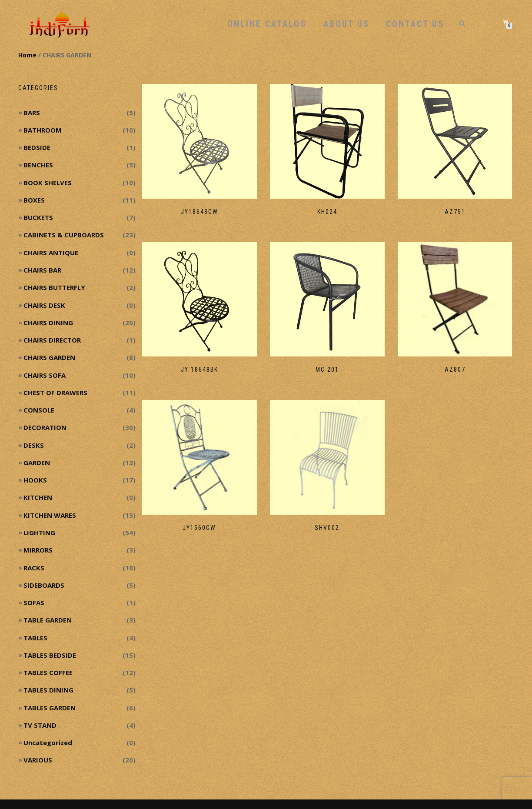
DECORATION (45, 427)
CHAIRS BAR (42, 270)
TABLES (35, 638)
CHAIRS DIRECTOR (52, 340)
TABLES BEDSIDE (50, 655)
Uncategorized (48, 742)
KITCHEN (38, 497)
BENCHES (38, 165)
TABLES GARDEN (50, 708)
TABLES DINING (48, 690)
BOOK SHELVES (48, 183)
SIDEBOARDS (44, 585)
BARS (32, 113)
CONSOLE (39, 410)
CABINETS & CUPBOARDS (64, 235)
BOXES (34, 200)
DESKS (34, 445)
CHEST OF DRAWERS (55, 393)
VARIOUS (38, 760)
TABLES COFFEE (48, 673)
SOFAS (34, 603)
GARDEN (37, 463)
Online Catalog (267, 24)
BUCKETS (38, 217)
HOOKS (35, 480)
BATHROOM (43, 130)
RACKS (34, 568)
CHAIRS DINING (48, 323)
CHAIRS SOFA (45, 375)
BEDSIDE (37, 147)
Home (27, 55)
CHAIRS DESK (44, 305)
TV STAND (40, 725)
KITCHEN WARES (50, 515)
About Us (346, 24)
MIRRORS (38, 550)
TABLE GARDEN (48, 620)
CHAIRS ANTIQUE (51, 253)
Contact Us (415, 24)
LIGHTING (39, 533)
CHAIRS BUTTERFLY (54, 287)
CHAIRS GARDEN (49, 357)
